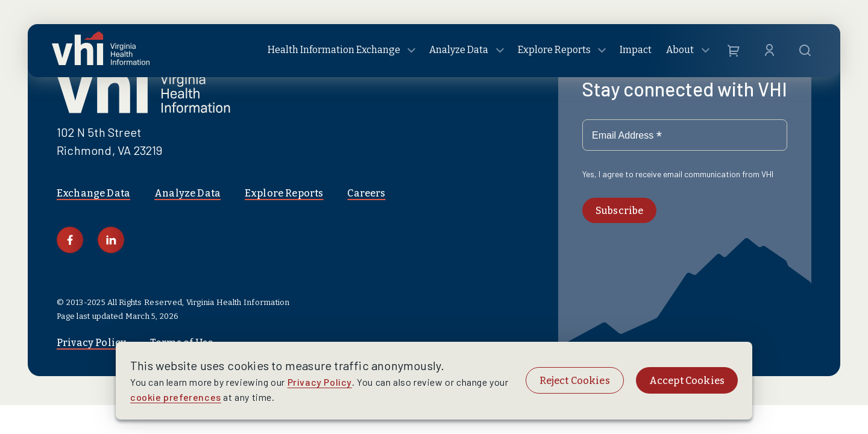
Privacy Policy (320, 382)
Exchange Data (93, 193)
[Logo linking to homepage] (101, 51)
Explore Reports (284, 193)
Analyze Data (187, 193)
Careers (366, 193)
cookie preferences (176, 397)
